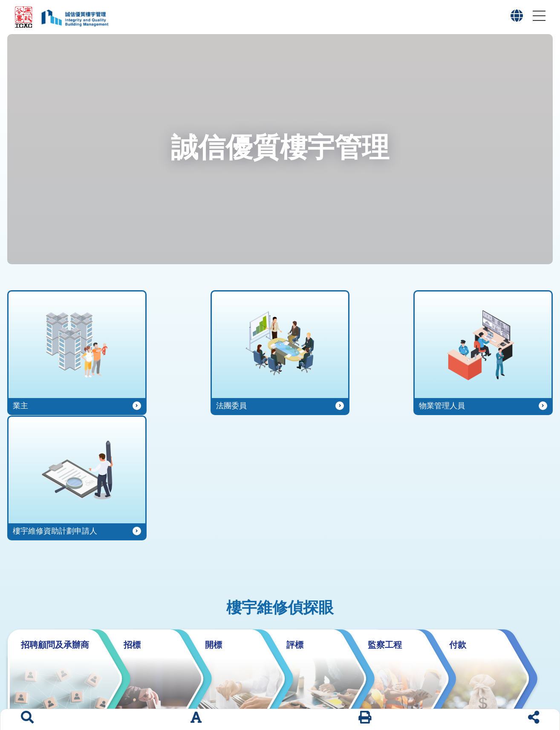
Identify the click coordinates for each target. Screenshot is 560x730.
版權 (502, 692)
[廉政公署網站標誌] (24, 17)
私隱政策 (531, 692)
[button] (517, 18)
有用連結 (365, 692)
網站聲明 (473, 692)
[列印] (365, 720)
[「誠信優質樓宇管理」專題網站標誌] (72, 17)
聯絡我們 (401, 692)
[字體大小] (196, 720)
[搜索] (27, 720)
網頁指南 (437, 692)
